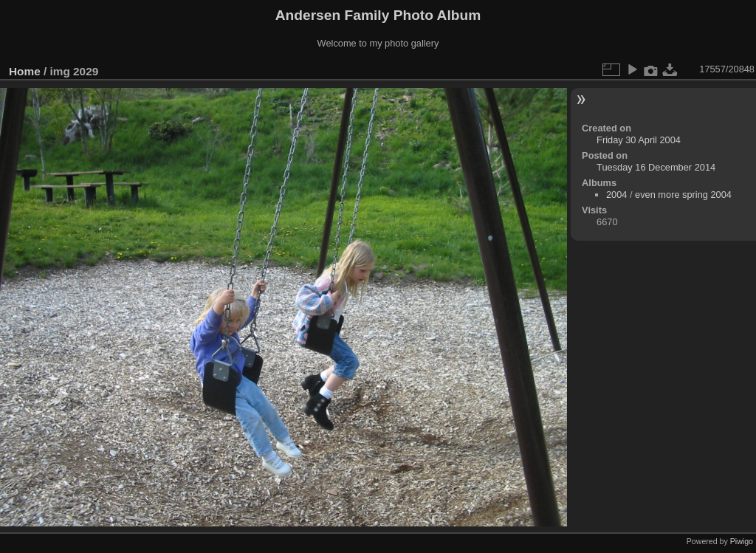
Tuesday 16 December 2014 (656, 167)
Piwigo (742, 541)
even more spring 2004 (683, 195)
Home (25, 71)
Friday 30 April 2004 (639, 140)
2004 (616, 195)
